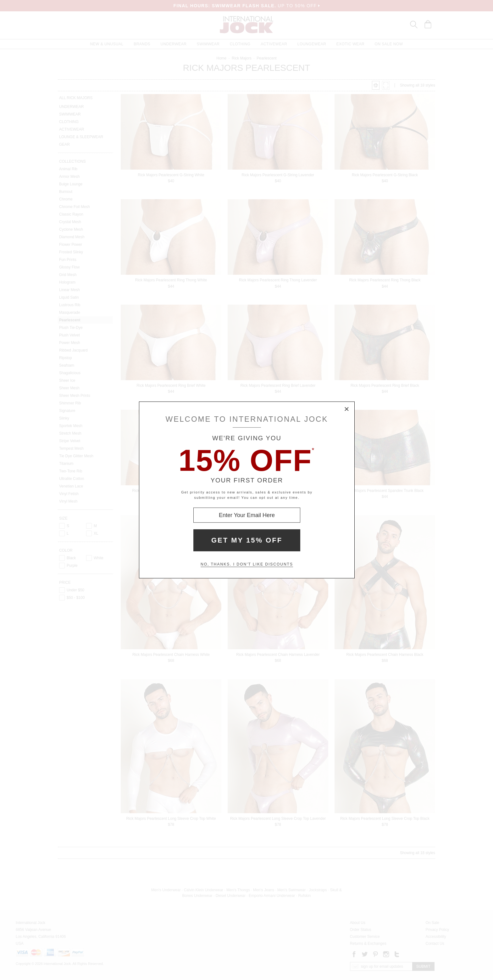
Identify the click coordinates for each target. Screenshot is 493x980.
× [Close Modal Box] (347, 409)
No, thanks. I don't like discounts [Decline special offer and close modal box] (247, 564)
